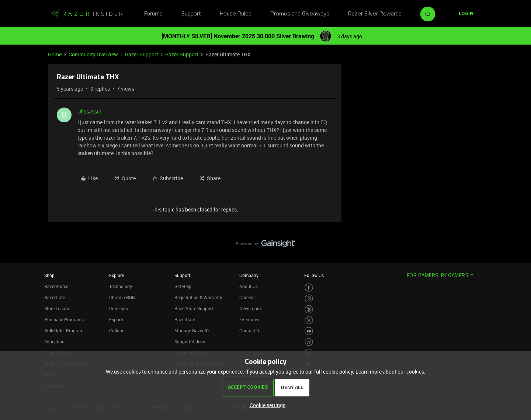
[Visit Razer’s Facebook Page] (309, 288)
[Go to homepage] (87, 14)
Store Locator (58, 308)
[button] (466, 14)
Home (55, 54)
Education (54, 342)
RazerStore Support (194, 308)
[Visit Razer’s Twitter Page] (309, 320)
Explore (117, 275)
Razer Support (142, 54)
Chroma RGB (122, 297)
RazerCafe (55, 297)
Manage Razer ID (192, 330)
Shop (49, 275)
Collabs (117, 330)
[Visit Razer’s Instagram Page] (309, 299)
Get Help (183, 286)
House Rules (236, 14)
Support (191, 14)
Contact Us (250, 330)
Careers (247, 297)
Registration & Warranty (198, 297)
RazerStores (56, 286)
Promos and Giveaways (300, 14)
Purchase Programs (64, 319)
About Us (249, 286)
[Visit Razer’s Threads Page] (309, 309)
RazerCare (185, 319)
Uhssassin (89, 111)
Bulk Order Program (64, 330)
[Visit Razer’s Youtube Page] (309, 331)
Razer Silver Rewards (375, 14)
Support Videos (190, 342)
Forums (153, 14)
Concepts (119, 308)
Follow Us (314, 275)
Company (249, 275)
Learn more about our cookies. (391, 372)
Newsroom (250, 308)
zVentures (249, 319)
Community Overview (93, 54)
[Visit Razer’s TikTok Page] (309, 342)
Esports (117, 319)
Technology (121, 286)
